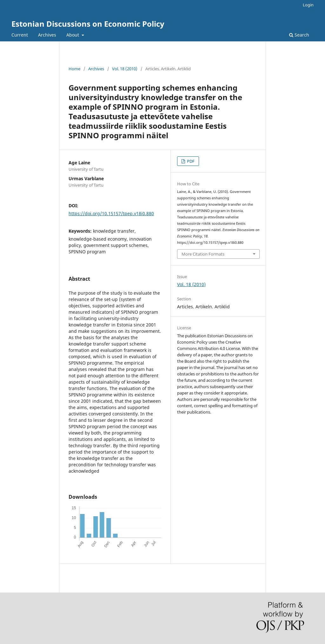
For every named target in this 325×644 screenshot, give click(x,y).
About (73, 35)
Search (299, 35)
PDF (190, 161)
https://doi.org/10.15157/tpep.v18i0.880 (111, 213)
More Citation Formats (203, 254)
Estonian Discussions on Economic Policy (88, 24)
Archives (47, 35)
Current (20, 35)
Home (74, 69)
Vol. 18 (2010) (125, 69)
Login (308, 5)
